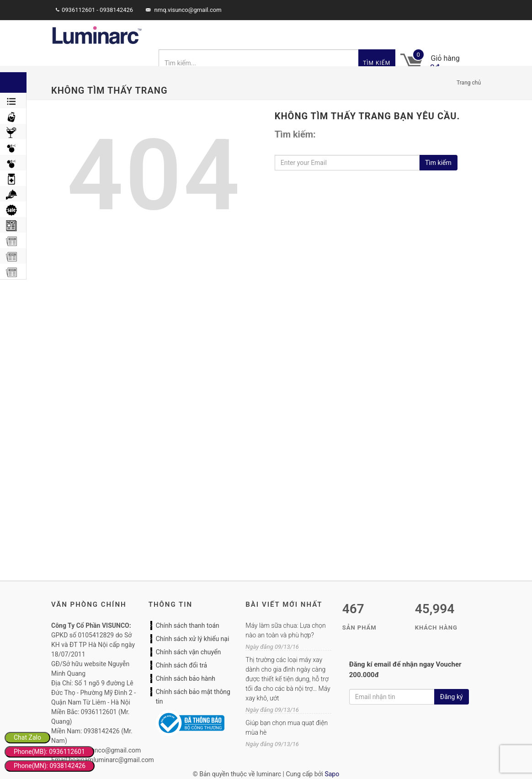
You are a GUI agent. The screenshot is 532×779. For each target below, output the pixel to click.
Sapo (332, 774)
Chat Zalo (27, 737)
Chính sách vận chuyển (189, 652)
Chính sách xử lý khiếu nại (193, 639)
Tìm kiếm (377, 63)
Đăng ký (452, 697)
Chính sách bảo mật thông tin (193, 697)
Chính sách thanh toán (188, 625)
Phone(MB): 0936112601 (49, 752)
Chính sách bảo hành (186, 678)
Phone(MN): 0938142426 (50, 766)
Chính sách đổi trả (181, 665)
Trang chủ (469, 83)
